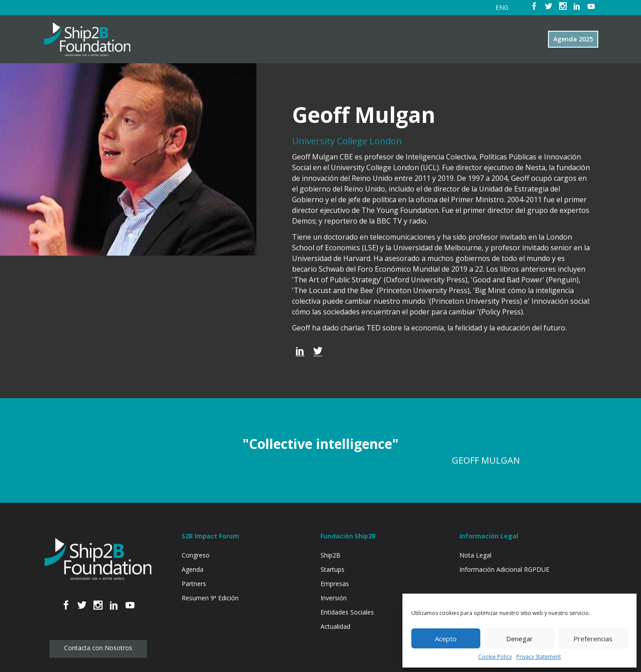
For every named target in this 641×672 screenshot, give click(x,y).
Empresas (335, 584)
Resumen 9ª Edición (210, 598)
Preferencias (593, 639)
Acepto (446, 639)
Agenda (193, 569)
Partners (194, 584)
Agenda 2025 (573, 39)
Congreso (196, 555)
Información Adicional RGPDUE (504, 569)
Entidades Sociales (347, 612)
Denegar (519, 639)
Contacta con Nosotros (98, 648)
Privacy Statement (539, 657)
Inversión (334, 598)
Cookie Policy (495, 657)
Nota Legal (475, 555)
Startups (333, 569)
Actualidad (335, 626)
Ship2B (331, 555)
